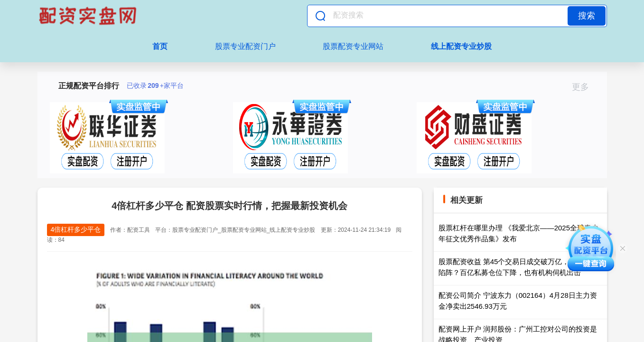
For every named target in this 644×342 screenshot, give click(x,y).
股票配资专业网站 (353, 46)
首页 (160, 46)
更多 (584, 87)
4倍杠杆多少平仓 (76, 229)
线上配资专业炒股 (461, 46)
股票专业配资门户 (245, 46)
